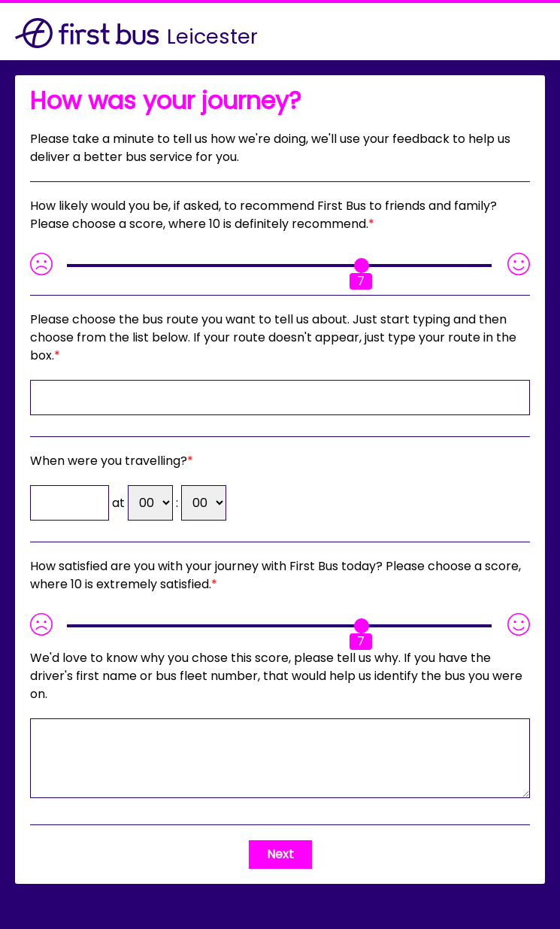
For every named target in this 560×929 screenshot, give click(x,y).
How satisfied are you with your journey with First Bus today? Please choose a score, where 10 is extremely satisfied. (275, 575)
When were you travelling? (109, 461)
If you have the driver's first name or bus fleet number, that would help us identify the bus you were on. (276, 676)
